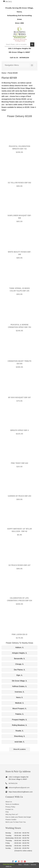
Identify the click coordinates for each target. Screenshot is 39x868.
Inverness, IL (20, 692)
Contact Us (9, 809)
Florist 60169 (13, 73)
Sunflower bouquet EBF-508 (19, 217)
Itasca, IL (19, 697)
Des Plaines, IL (20, 670)
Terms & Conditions (12, 804)
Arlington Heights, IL (19, 653)
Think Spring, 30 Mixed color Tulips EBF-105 (19, 290)
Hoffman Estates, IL (19, 686)
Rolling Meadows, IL (19, 725)
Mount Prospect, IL (19, 709)
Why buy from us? (12, 814)
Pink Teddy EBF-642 (19, 463)
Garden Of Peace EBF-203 (19, 496)
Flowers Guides (11, 819)
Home (4, 73)
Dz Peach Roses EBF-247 (19, 565)
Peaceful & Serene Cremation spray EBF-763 (20, 326)
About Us (9, 802)
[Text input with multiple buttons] (17, 44)
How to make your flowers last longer (18, 817)
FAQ (7, 812)
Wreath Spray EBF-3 (20, 430)
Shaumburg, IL (19, 736)
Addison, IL (19, 647)
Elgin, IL (20, 675)
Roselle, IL (20, 731)
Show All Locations (20, 749)
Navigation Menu (12, 65)
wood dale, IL (19, 742)
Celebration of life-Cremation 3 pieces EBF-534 (19, 599)
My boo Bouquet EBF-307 (20, 397)
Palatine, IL (19, 714)
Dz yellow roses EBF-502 (19, 183)
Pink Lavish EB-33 (20, 634)
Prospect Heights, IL (19, 720)
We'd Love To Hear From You (16, 822)
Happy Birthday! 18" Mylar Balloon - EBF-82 (19, 530)
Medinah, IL (20, 703)
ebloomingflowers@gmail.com (19, 787)
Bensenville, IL (19, 659)
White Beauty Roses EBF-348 (20, 253)
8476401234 (24, 58)
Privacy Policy (10, 807)
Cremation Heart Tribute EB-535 (19, 362)
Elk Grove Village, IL (19, 681)
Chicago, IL (19, 664)
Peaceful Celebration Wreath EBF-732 (19, 148)
